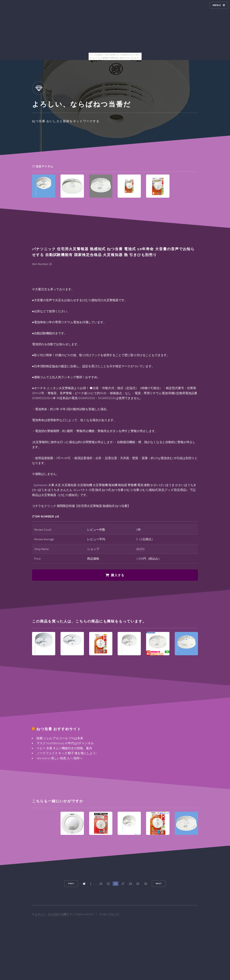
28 (130, 884)
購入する (118, 575)
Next (159, 884)
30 (146, 884)
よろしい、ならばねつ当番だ (52, 914)
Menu (217, 5)
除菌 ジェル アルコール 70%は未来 (60, 738)
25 (108, 884)
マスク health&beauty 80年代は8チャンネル (65, 743)
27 (123, 884)
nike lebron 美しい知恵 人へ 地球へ (59, 758)
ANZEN (140, 549)
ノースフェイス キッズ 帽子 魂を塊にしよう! (66, 753)
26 (116, 884)
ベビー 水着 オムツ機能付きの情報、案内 (64, 748)
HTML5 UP (114, 914)
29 (138, 884)
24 (101, 884)
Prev (71, 884)
